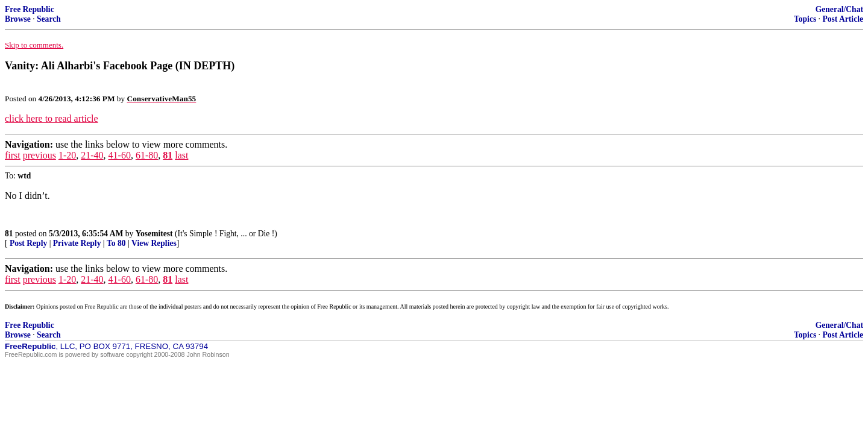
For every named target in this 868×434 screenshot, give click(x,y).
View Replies (154, 243)
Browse (18, 19)
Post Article (843, 19)
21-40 (92, 155)
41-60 (120, 155)
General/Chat (839, 9)
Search (49, 19)
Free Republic (30, 9)
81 (168, 155)
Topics (805, 19)
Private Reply (77, 243)
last (181, 155)
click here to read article (52, 118)
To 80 (116, 243)
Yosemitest (154, 234)
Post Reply (28, 243)
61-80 (147, 155)
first (13, 155)
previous (39, 155)
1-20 (67, 155)
